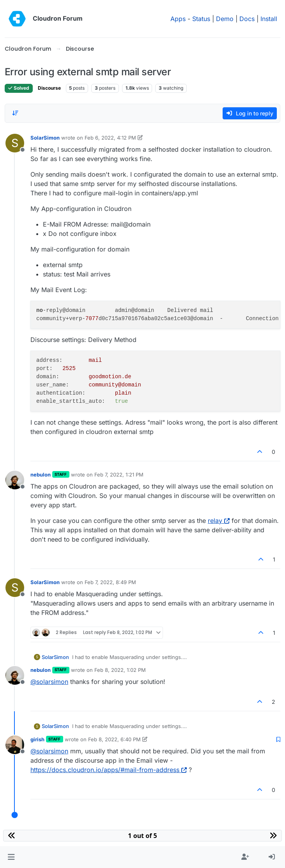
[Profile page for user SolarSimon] (15, 143)
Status (201, 19)
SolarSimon (45, 138)
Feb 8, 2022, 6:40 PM (114, 739)
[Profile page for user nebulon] (15, 480)
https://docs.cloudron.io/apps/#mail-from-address (109, 770)
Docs (247, 19)
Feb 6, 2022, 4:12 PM (110, 138)
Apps (178, 19)
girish (37, 739)
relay (219, 521)
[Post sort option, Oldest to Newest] (15, 113)
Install (269, 19)
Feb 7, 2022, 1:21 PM (119, 475)
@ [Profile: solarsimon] (49, 682)
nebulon (41, 475)
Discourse (49, 88)
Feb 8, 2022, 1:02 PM (120, 670)
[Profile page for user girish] (15, 745)
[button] (11, 857)
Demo (225, 19)
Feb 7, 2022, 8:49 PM (110, 582)
